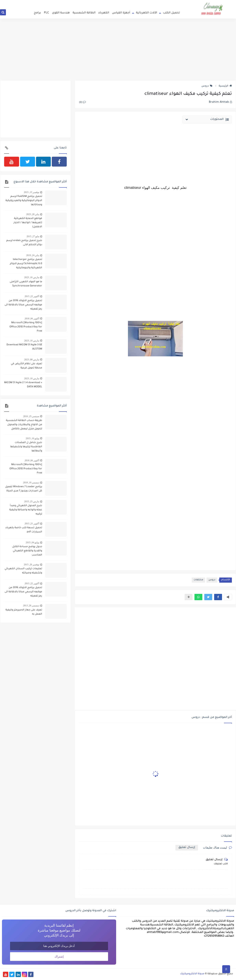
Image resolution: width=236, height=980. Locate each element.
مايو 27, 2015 (33, 236)
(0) (82, 102)
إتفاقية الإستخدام (114, 2)
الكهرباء (104, 13)
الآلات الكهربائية (147, 13)
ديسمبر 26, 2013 (31, 606)
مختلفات (198, 580)
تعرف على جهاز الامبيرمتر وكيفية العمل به (24, 612)
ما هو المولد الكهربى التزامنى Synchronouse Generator (26, 284)
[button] (218, 597)
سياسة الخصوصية (134, 2)
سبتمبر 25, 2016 (31, 416)
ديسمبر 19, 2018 (31, 483)
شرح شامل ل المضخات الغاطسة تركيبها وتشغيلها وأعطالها (26, 447)
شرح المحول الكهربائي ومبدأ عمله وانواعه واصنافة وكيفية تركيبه (26, 510)
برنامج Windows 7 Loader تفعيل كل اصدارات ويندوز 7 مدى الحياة (24, 489)
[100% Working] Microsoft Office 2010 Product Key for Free (26, 327)
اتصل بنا (149, 2)
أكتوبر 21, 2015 (32, 524)
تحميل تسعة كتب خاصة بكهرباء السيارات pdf (24, 530)
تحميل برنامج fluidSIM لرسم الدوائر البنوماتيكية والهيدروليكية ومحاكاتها (24, 201)
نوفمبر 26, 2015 (31, 565)
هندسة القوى (61, 13)
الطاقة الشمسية (84, 13)
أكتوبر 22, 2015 (32, 296)
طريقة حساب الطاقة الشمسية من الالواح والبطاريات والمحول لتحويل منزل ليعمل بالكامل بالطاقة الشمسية (24, 425)
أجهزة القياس (121, 13)
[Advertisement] (118, 50)
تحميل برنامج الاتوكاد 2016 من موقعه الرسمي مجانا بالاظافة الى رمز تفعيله (23, 305)
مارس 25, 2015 (32, 501)
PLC (46, 13)
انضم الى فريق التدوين (167, 2)
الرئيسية (225, 86)
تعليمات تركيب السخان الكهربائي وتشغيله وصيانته (23, 571)
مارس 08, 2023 (32, 360)
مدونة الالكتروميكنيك (192, 974)
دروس (207, 86)
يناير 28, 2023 (33, 214)
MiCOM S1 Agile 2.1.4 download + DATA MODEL (23, 385)
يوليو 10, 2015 (32, 438)
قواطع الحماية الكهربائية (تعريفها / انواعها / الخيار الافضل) (28, 223)
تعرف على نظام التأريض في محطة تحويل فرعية (26, 366)
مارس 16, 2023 (32, 277)
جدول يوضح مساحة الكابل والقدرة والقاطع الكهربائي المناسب (27, 551)
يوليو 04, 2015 (32, 542)
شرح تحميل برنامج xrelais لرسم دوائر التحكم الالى (24, 243)
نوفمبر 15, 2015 (31, 192)
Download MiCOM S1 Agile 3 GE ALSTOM (24, 347)
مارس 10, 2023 (32, 341)
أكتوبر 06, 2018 (32, 319)
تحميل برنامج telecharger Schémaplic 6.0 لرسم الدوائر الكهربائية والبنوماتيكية (26, 264)
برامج (37, 13)
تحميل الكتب (171, 13)
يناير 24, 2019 (33, 255)
